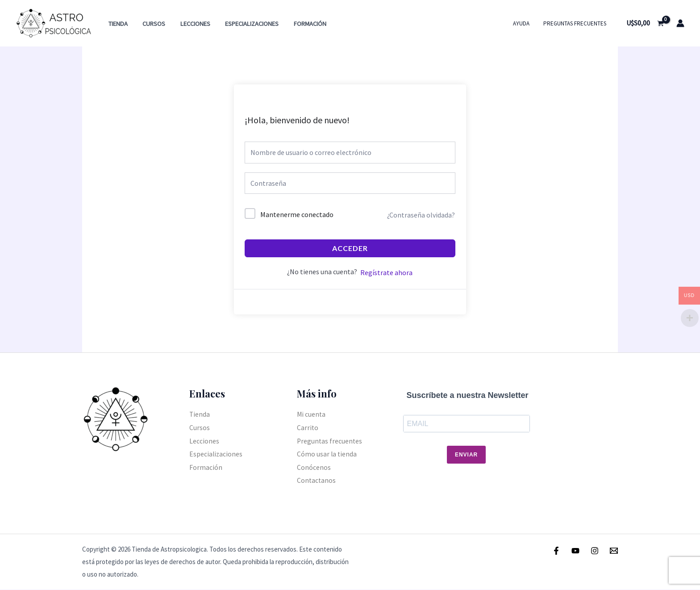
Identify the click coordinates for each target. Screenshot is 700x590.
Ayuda (525, 23)
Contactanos (317, 481)
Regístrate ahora (386, 272)
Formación (301, 24)
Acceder (350, 248)
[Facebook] (556, 551)
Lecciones (190, 24)
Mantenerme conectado (297, 214)
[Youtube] (575, 551)
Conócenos (314, 467)
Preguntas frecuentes (576, 23)
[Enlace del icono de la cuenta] (680, 23)
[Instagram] (595, 551)
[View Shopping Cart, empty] (645, 23)
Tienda (117, 24)
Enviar (466, 455)
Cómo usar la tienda (327, 454)
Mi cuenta (312, 414)
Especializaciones (245, 24)
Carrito (308, 427)
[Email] (614, 551)
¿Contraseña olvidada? (421, 215)
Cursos (151, 24)
